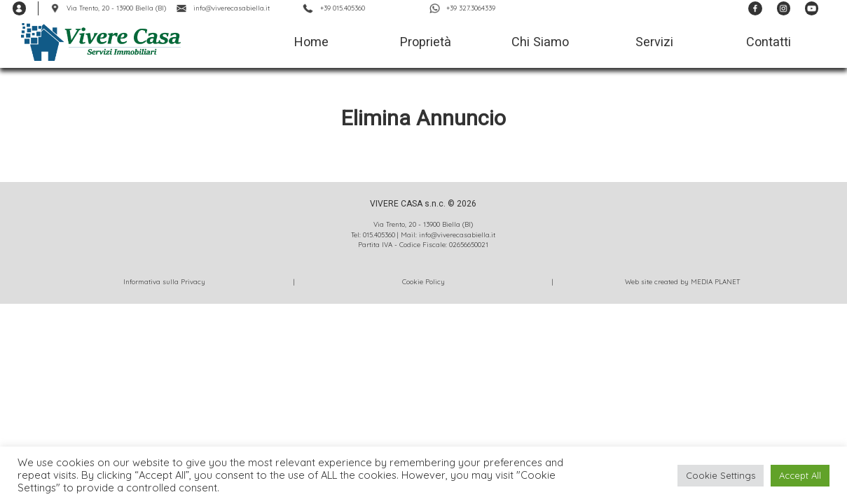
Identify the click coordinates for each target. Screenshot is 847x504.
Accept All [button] (800, 475)
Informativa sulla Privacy (164, 281)
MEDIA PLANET (715, 281)
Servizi (654, 42)
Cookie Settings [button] (721, 475)
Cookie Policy (423, 281)
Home (311, 42)
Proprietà (426, 42)
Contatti (769, 42)
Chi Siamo (540, 42)
